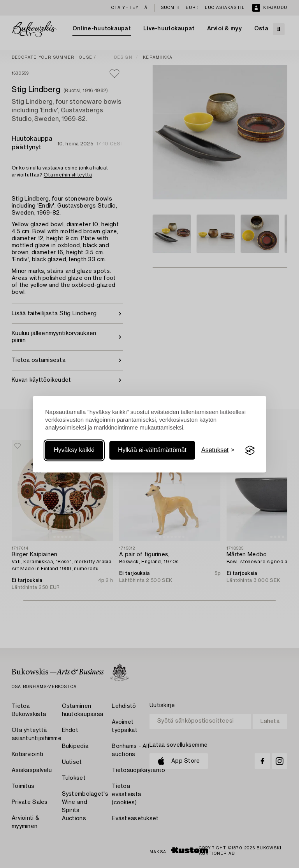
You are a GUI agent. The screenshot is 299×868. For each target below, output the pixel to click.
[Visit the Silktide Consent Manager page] (250, 451)
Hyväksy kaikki (74, 450)
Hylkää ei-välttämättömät (152, 450)
